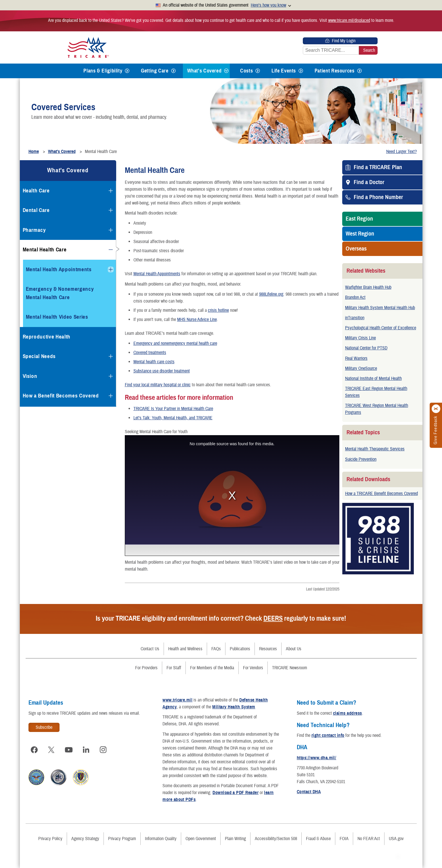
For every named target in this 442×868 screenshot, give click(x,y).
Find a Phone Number (378, 197)
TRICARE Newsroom (290, 668)
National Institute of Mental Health (373, 378)
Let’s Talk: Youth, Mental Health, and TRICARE (173, 418)
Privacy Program (122, 839)
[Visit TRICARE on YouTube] (69, 750)
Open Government (201, 839)
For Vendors (253, 668)
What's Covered (204, 71)
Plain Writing (235, 839)
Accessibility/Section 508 (276, 839)
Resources (268, 649)
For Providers (146, 668)
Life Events (284, 71)
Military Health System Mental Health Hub (380, 308)
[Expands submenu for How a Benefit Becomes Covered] (111, 396)
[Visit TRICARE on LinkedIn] (86, 750)
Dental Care (36, 210)
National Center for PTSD (366, 348)
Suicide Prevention (361, 459)
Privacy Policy (50, 839)
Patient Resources (335, 71)
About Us (294, 649)
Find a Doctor (369, 182)
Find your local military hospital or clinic (158, 385)
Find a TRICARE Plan (378, 167)
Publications (240, 649)
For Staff (174, 668)
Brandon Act (355, 297)
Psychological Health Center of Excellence (381, 328)
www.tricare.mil (177, 700)
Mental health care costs (154, 362)
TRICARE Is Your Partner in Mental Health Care (173, 409)
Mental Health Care (45, 249)
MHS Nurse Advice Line (197, 320)
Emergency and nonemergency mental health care (175, 343)
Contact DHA (309, 792)
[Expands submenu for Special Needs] (111, 356)
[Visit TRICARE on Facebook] (34, 750)
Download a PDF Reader (236, 793)
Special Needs (39, 356)
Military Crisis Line (360, 338)
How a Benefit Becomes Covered (61, 396)
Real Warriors (356, 358)
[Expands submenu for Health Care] (111, 191)
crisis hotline (218, 310)
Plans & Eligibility (103, 71)
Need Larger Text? (401, 152)
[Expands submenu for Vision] (111, 376)
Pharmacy (34, 230)
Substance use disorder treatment (162, 371)
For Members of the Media (212, 668)
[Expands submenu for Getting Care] (173, 71)
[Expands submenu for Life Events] (301, 71)
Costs (246, 71)
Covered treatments (150, 353)
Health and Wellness (185, 649)
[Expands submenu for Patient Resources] (359, 71)
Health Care (36, 191)
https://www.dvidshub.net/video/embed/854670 (232, 496)
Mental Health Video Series (57, 317)
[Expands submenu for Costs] (258, 71)
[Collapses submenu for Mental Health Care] (111, 250)
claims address (348, 713)
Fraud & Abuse (318, 839)
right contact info (328, 735)
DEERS (273, 618)
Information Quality (161, 839)
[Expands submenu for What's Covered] (226, 71)
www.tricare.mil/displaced (349, 20)
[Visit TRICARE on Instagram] (103, 750)
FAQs (216, 649)
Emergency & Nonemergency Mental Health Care (60, 293)
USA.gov (396, 839)
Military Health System (234, 707)
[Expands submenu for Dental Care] (111, 210)
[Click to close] (436, 409)
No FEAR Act (369, 839)
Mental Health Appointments (157, 274)
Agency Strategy (85, 839)
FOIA (344, 839)
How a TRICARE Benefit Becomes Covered (381, 494)
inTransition (355, 318)
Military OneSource (361, 368)
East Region (359, 219)
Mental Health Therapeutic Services (375, 449)
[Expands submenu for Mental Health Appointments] (111, 269)
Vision (30, 376)
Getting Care (155, 71)
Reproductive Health (47, 337)
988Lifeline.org (271, 294)
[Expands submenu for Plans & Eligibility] (127, 71)
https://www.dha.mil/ (317, 758)
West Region (360, 234)
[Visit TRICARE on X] (51, 750)
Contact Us (150, 649)
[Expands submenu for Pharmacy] (111, 230)
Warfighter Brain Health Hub (368, 287)
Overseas (356, 249)
